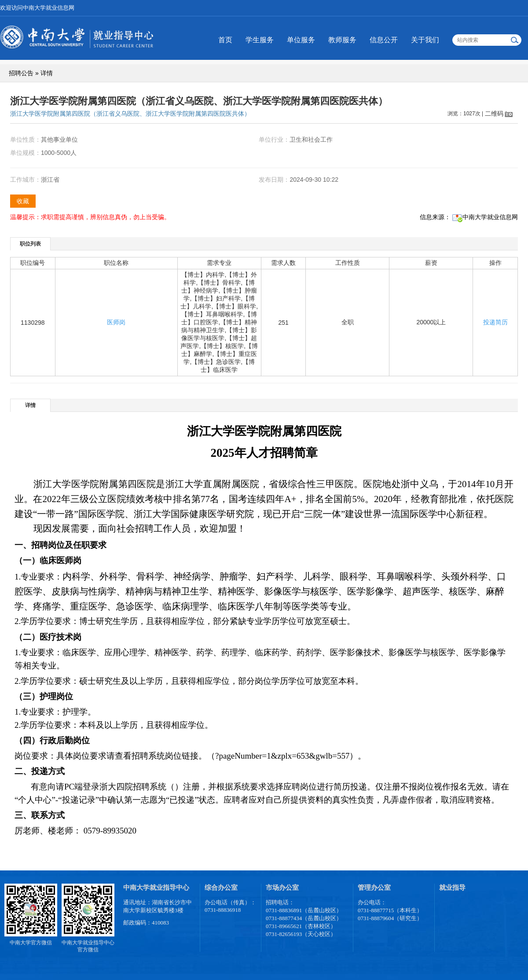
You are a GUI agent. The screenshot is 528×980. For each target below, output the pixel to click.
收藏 (23, 201)
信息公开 (384, 40)
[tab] (31, 244)
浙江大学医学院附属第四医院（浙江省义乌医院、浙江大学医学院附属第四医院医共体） (130, 114)
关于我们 (425, 40)
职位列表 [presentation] (30, 244)
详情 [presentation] (30, 405)
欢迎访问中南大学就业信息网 (37, 8)
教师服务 (342, 40)
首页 (225, 40)
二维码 (494, 114)
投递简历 (495, 322)
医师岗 (116, 322)
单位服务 (301, 40)
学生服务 (260, 40)
